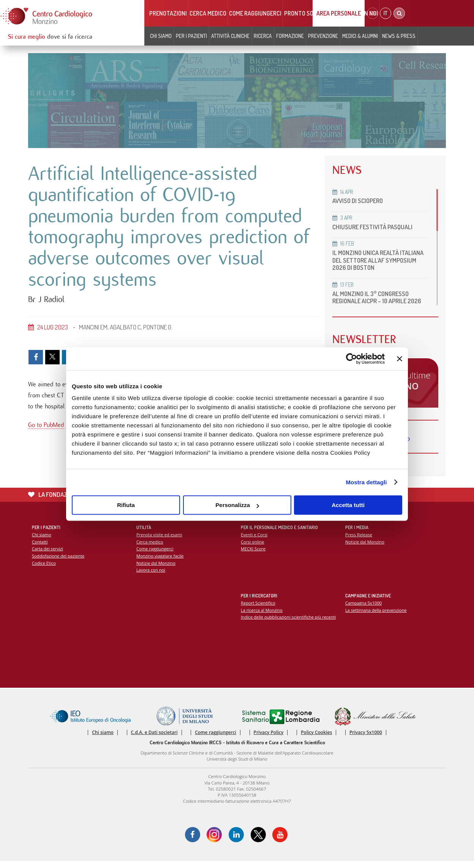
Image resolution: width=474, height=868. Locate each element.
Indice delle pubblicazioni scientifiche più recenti (288, 624)
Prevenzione (323, 36)
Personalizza (237, 505)
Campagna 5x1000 (364, 610)
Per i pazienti (191, 36)
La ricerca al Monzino (262, 617)
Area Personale (339, 13)
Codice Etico (44, 570)
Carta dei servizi (47, 556)
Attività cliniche (230, 36)
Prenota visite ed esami (159, 542)
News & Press (399, 36)
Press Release (359, 542)
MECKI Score (253, 556)
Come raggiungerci (255, 13)
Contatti (40, 549)
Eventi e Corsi (254, 542)
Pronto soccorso (309, 13)
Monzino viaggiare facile (160, 563)
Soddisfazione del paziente (58, 563)
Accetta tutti (348, 505)
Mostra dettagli (366, 482)
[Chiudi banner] (400, 359)
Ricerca (263, 36)
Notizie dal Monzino (156, 570)
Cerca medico (208, 13)
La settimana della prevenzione (376, 617)
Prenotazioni (168, 13)
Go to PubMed (46, 426)
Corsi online (253, 549)
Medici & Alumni (360, 36)
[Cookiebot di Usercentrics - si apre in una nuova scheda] (352, 359)
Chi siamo (161, 36)
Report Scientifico (258, 610)
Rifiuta (126, 505)
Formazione (290, 36)
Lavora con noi (151, 577)
